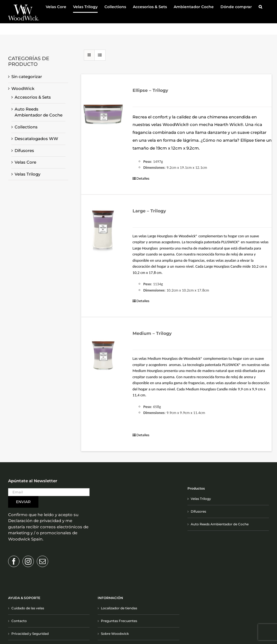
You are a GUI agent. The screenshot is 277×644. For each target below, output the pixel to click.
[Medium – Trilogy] (103, 353)
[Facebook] (14, 561)
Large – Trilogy (149, 211)
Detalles (143, 178)
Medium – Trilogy (152, 333)
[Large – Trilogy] (103, 230)
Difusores (24, 151)
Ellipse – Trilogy (150, 90)
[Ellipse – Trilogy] (103, 110)
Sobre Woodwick (115, 634)
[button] (260, 7)
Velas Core (25, 162)
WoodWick (23, 88)
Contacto (19, 621)
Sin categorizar (27, 77)
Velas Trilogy (27, 174)
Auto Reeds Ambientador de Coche (220, 524)
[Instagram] (28, 561)
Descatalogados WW (36, 139)
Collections (26, 127)
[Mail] (42, 561)
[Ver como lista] (100, 55)
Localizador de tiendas (119, 608)
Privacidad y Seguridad (30, 634)
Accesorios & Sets (33, 97)
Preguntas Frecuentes (119, 621)
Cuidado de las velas (28, 608)
